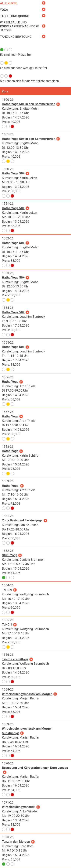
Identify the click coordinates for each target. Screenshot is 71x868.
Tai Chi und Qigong (15, 16)
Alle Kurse (9, 3)
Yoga (4, 10)
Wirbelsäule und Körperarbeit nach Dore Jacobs (20, 26)
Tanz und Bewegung (16, 37)
